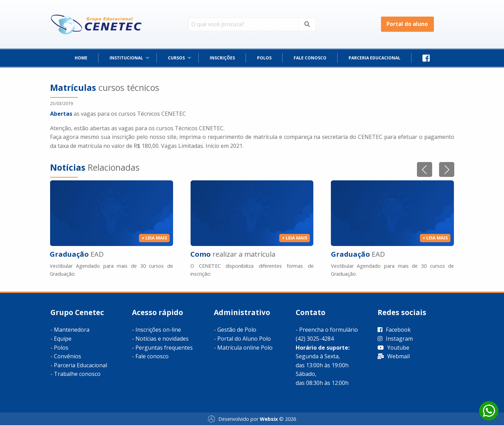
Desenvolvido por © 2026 (252, 419)
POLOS (264, 59)
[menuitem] (81, 59)
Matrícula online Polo (245, 348)
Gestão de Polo (237, 330)
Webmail (394, 357)
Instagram (395, 339)
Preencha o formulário (329, 330)
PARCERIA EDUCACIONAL (374, 59)
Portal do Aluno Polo (244, 339)
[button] (446, 170)
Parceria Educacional (80, 366)
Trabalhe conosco (77, 375)
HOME (81, 59)
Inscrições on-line (158, 330)
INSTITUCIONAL (126, 59)
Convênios (68, 357)
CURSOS (176, 59)
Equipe (63, 339)
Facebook (394, 330)
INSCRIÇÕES (222, 59)
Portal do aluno (407, 24)
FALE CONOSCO (310, 59)
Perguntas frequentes (164, 348)
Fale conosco (152, 357)
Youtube (393, 348)
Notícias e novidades (162, 339)
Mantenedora (72, 330)
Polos (61, 348)
